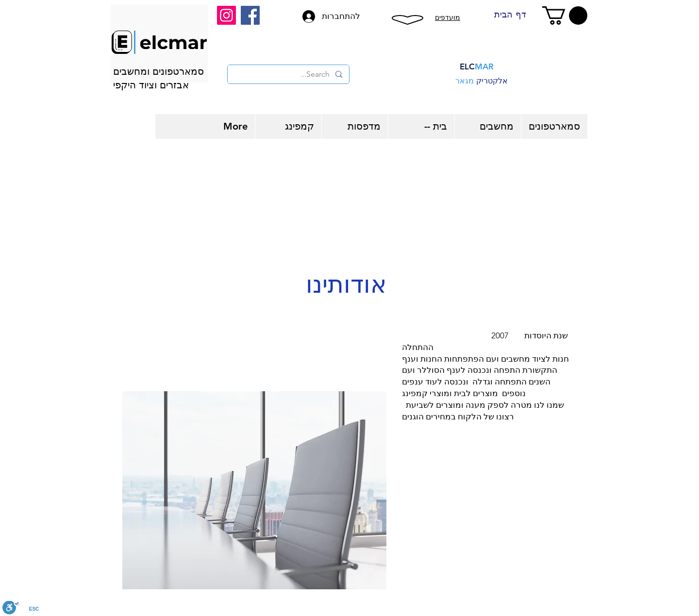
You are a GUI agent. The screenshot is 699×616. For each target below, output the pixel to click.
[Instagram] (226, 15)
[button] (565, 16)
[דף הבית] (510, 14)
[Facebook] (250, 15)
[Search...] (289, 74)
